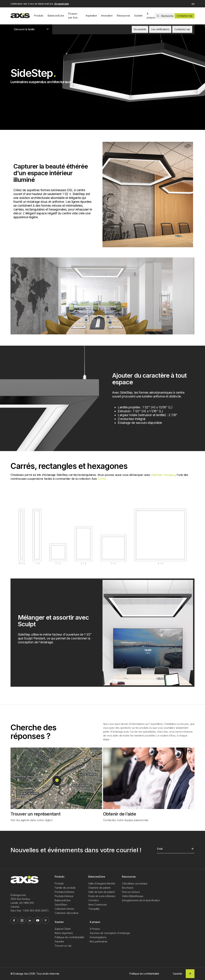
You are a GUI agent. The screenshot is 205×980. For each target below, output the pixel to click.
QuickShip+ (61, 905)
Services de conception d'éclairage (110, 933)
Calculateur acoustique (135, 883)
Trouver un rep (63, 946)
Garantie (59, 941)
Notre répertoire (64, 933)
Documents (140, 29)
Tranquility (94, 909)
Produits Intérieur (64, 896)
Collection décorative (67, 913)
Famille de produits (65, 888)
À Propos (95, 929)
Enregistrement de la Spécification (141, 900)
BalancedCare (56, 16)
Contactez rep (184, 16)
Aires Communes (98, 905)
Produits (39, 16)
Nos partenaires (99, 941)
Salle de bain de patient (101, 892)
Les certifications (160, 29)
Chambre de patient (99, 888)
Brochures (128, 888)
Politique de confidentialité (69, 937)
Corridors (93, 900)
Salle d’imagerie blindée (102, 883)
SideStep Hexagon (163, 475)
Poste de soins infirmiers (102, 896)
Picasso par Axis (73, 16)
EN (193, 4)
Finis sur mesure (131, 892)
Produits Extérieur (64, 892)
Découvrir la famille (31, 29)
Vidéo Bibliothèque (133, 896)
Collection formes (64, 909)
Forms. (102, 479)
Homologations (98, 937)
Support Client (63, 929)
